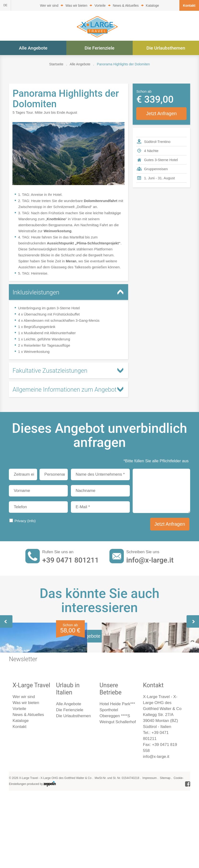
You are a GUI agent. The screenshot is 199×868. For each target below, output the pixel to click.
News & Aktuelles (126, 6)
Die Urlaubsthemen (166, 48)
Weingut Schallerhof (118, 852)
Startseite (56, 64)
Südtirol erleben (28, 682)
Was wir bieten (76, 6)
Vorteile (100, 6)
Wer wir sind (49, 6)
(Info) (31, 521)
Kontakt (189, 6)
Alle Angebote (33, 48)
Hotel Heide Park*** (117, 834)
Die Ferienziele (99, 48)
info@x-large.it (150, 560)
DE (5, 5)
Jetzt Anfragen (161, 113)
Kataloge (152, 6)
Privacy (25, 521)
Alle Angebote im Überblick (99, 766)
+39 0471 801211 (70, 560)
